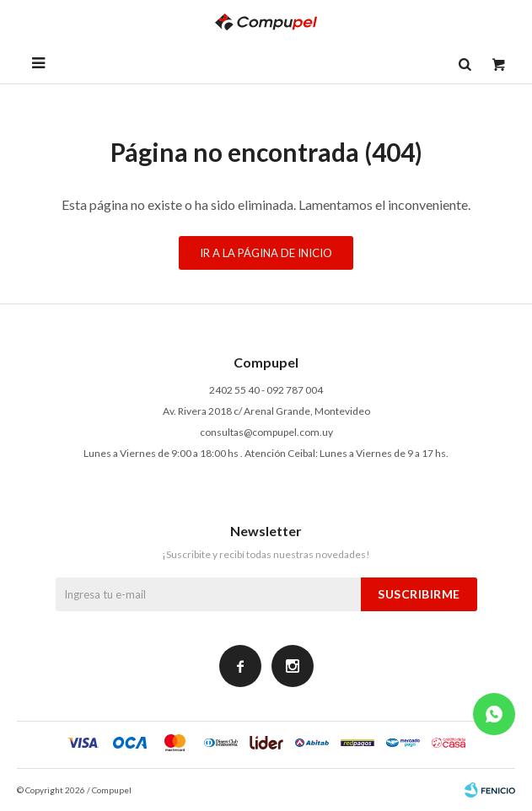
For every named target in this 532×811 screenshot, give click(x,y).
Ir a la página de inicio (266, 253)
